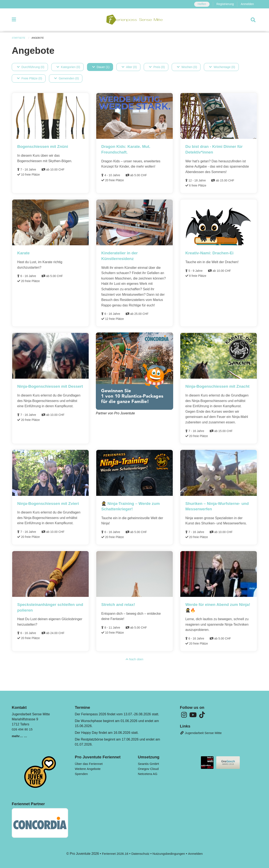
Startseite (19, 38)
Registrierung (224, 4)
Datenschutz (140, 854)
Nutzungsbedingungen (169, 854)
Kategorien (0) (68, 67)
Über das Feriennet (89, 764)
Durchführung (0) (31, 67)
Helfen (201, 4)
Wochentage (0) (222, 67)
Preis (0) (157, 67)
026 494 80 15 (22, 729)
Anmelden (247, 4)
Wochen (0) (187, 67)
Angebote (39, 38)
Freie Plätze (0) (30, 79)
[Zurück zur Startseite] (134, 21)
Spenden (82, 774)
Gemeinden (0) (67, 79)
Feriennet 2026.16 (114, 854)
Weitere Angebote (88, 769)
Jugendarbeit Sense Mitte (202, 733)
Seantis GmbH (149, 764)
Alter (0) (129, 67)
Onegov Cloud (149, 769)
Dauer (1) (101, 67)
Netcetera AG (148, 774)
